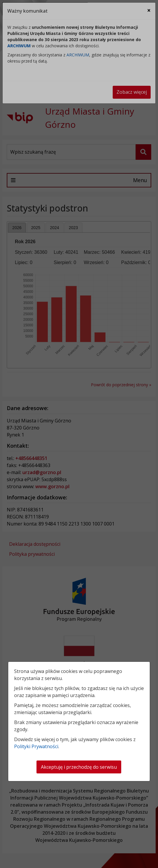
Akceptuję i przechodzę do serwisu (79, 767)
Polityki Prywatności (36, 746)
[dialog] (79, 434)
